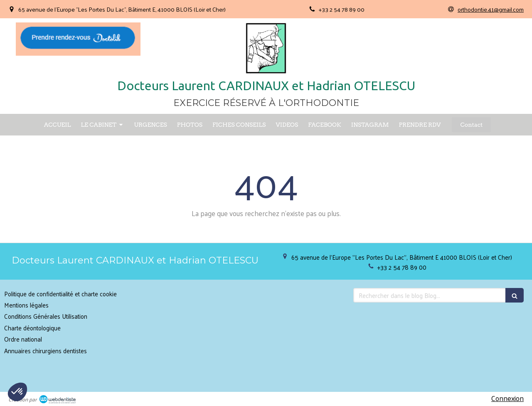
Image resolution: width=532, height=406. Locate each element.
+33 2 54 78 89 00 (402, 267)
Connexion (507, 398)
